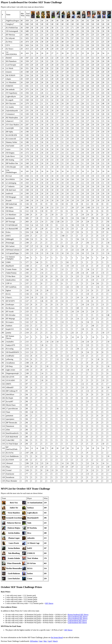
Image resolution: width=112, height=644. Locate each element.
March (55, 641)
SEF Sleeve (49, 603)
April (50, 641)
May (45, 641)
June (41, 641)
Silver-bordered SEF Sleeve (78, 617)
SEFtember (34, 641)
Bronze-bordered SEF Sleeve (78, 615)
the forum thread (57, 637)
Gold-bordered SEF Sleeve (77, 621)
